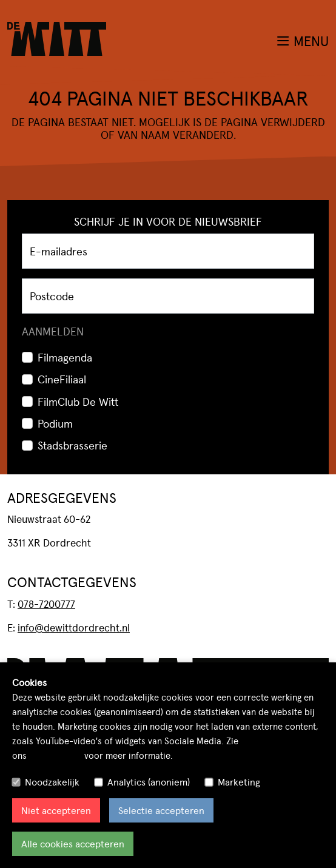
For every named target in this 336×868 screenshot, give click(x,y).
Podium (55, 423)
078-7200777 (46, 604)
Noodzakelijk (52, 782)
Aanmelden (53, 331)
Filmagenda (65, 357)
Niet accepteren (56, 810)
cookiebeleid (55, 755)
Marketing (239, 782)
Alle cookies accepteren (73, 843)
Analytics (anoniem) (149, 782)
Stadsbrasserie (72, 445)
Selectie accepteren (161, 810)
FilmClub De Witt (78, 401)
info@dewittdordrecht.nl (74, 627)
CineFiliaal (62, 379)
